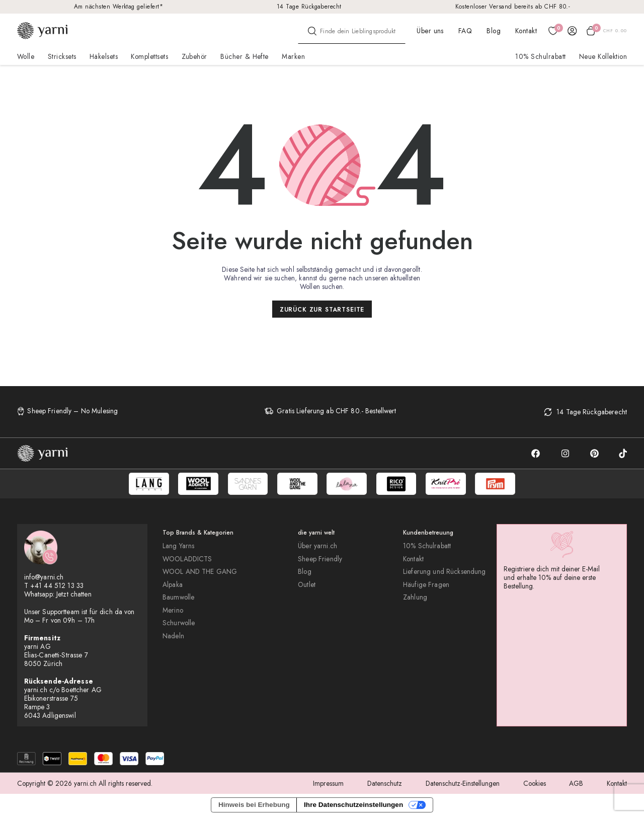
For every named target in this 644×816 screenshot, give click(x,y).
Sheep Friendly (320, 559)
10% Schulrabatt (540, 56)
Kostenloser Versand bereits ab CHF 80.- (513, 6)
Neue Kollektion (603, 56)
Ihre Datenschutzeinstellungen (353, 805)
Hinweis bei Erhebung (254, 805)
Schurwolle (179, 623)
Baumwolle (178, 597)
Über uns (430, 31)
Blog (494, 31)
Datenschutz (385, 783)
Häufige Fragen (426, 585)
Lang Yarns (178, 546)
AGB (576, 783)
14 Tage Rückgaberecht (309, 6)
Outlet (307, 585)
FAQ (465, 31)
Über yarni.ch (317, 546)
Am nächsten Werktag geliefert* (118, 6)
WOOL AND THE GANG (200, 572)
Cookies (535, 783)
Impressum (328, 783)
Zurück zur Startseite (322, 309)
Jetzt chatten (74, 594)
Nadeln (173, 636)
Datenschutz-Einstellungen (463, 783)
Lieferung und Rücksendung (444, 572)
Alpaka (173, 585)
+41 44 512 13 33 (57, 585)
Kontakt (526, 31)
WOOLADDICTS (187, 559)
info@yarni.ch (44, 577)
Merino (173, 610)
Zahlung (415, 597)
